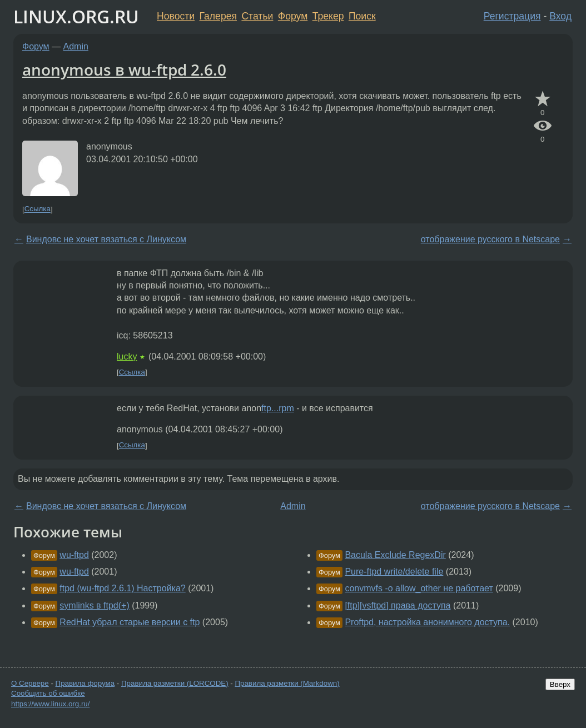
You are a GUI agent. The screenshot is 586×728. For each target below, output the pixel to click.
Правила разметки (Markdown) (287, 683)
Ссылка (38, 209)
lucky (127, 356)
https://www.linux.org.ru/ (50, 704)
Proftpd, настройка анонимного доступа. (427, 622)
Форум (293, 16)
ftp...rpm (278, 408)
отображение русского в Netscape (490, 239)
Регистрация (512, 16)
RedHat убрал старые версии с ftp (130, 622)
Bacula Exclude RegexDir (395, 555)
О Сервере (30, 683)
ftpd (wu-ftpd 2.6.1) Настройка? (122, 588)
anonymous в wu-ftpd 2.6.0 (124, 69)
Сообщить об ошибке (48, 693)
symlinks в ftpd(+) (94, 605)
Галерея (218, 16)
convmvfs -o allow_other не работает (419, 588)
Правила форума (85, 683)
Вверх (560, 684)
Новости (176, 16)
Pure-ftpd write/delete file (394, 572)
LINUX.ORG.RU (76, 16)
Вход (560, 16)
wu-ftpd (74, 555)
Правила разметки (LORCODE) (175, 683)
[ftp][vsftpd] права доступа (398, 605)
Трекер (328, 16)
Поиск (362, 16)
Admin (76, 46)
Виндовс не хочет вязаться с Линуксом (106, 239)
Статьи (257, 16)
